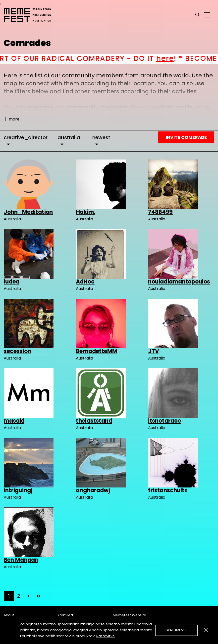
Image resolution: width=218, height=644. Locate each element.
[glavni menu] (207, 15)
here (173, 59)
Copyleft (66, 615)
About (9, 615)
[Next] (29, 596)
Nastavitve (106, 636)
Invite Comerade (186, 137)
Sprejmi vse (177, 630)
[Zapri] (206, 630)
